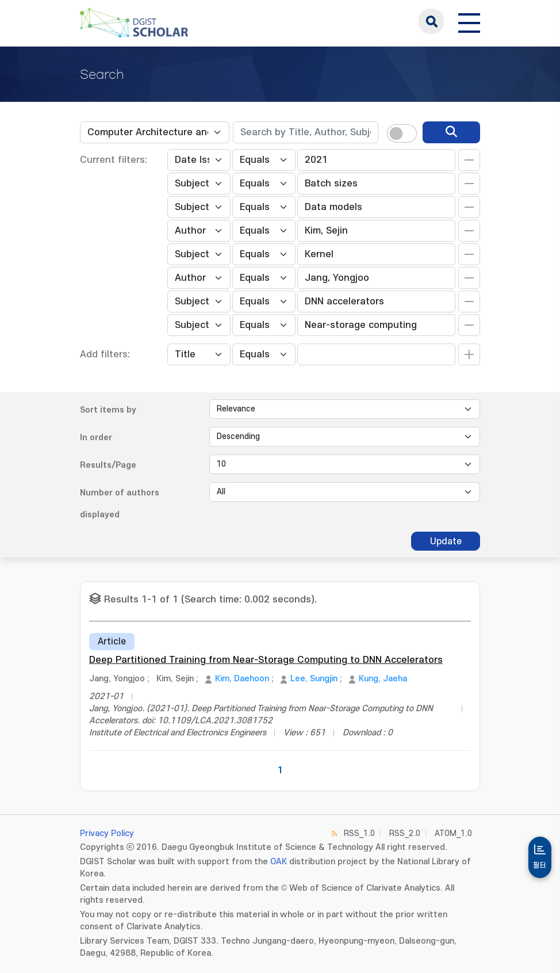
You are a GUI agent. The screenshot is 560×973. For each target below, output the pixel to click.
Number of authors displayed (120, 504)
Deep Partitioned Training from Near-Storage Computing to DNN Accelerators (266, 660)
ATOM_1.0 (453, 833)
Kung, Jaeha (383, 679)
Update (446, 541)
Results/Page (108, 465)
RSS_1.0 (359, 833)
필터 (540, 865)
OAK (279, 862)
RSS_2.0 (405, 833)
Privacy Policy (107, 833)
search (431, 21)
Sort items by (108, 410)
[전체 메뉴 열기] (469, 21)
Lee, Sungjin (314, 679)
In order (96, 438)
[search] (451, 132)
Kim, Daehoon (242, 679)
